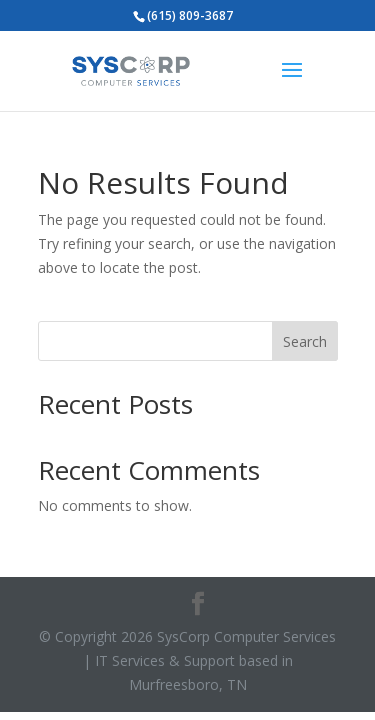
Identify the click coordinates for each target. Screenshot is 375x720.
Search (305, 341)
